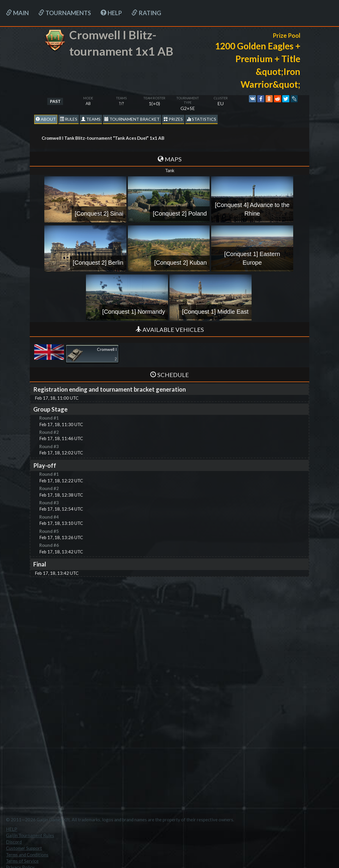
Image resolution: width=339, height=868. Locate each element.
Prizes (173, 119)
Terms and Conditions (27, 855)
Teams (91, 119)
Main (17, 13)
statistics (201, 119)
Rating (146, 13)
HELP (111, 13)
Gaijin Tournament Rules (30, 835)
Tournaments (65, 13)
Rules (69, 119)
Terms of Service (22, 861)
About (46, 119)
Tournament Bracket (132, 119)
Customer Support (24, 848)
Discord (14, 842)
